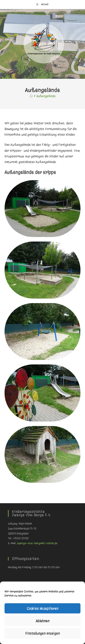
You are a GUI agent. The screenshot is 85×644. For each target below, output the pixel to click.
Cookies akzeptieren (42, 608)
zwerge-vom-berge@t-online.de (37, 543)
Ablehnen (43, 621)
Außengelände (46, 96)
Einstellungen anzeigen (43, 633)
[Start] (31, 96)
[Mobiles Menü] (42, 4)
